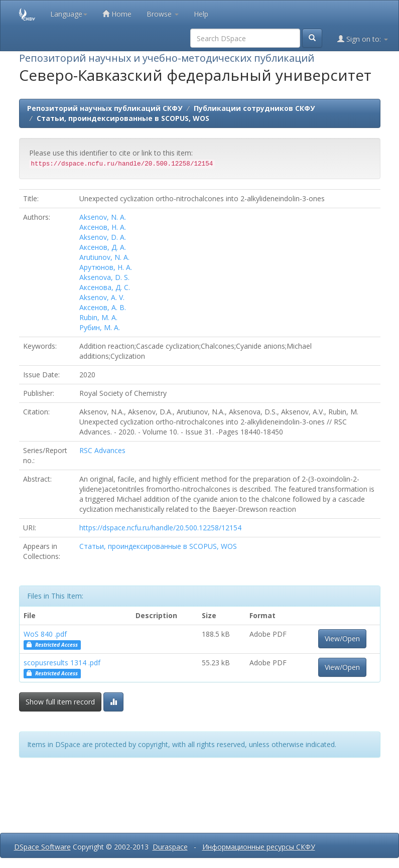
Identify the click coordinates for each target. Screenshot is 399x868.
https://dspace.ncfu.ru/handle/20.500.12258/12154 (160, 528)
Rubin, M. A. (98, 317)
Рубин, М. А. (100, 327)
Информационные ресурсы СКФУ (259, 847)
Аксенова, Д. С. (105, 287)
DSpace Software (42, 847)
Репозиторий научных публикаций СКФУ (105, 108)
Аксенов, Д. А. (103, 247)
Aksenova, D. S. (104, 277)
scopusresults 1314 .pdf (62, 663)
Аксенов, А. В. (103, 307)
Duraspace (170, 847)
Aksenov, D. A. (103, 237)
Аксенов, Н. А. (103, 227)
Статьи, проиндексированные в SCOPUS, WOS (123, 118)
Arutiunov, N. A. (104, 257)
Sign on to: (363, 39)
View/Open (342, 638)
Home (117, 14)
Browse (163, 14)
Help (201, 14)
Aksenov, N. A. (103, 217)
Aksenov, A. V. (102, 297)
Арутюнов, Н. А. (106, 267)
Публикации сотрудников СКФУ (254, 108)
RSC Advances (102, 450)
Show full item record (60, 702)
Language (69, 14)
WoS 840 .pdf (45, 634)
